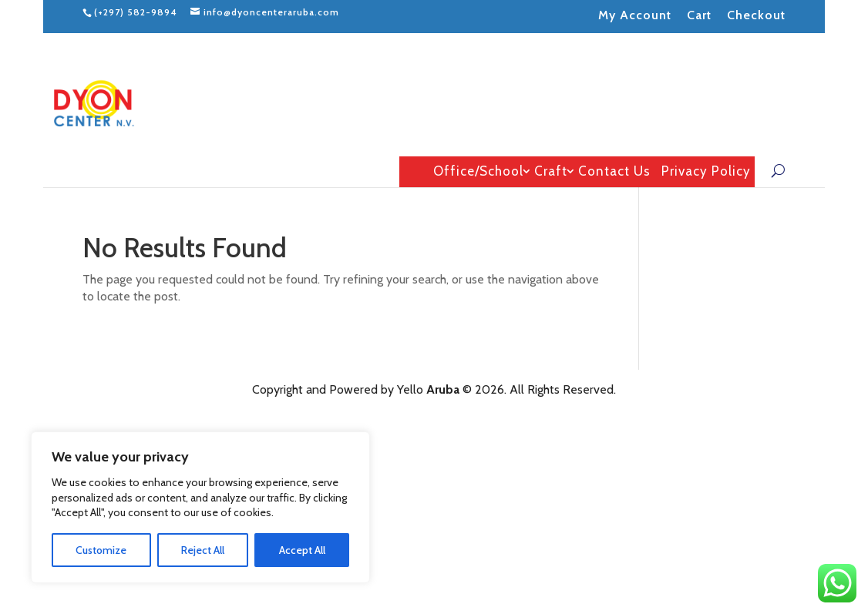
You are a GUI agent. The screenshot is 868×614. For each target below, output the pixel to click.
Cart (699, 15)
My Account (635, 15)
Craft (551, 172)
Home (413, 172)
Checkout (756, 15)
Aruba (443, 389)
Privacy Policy (706, 172)
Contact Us (614, 172)
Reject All (203, 550)
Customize (101, 550)
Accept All (302, 550)
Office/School (478, 172)
